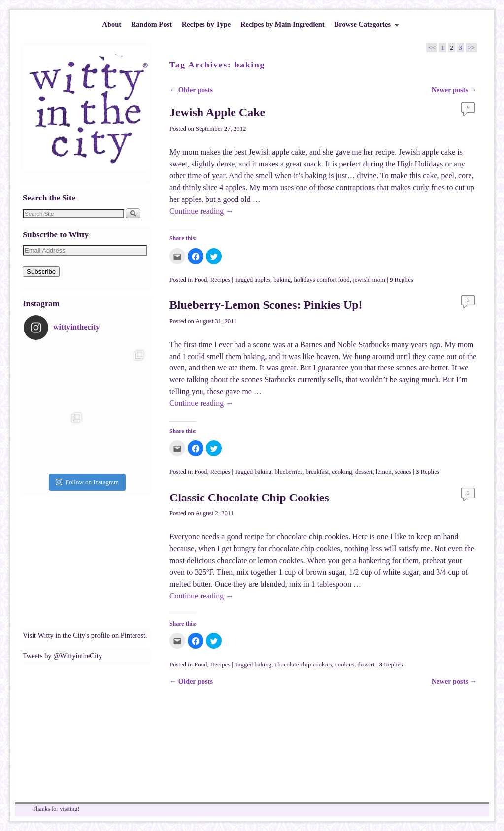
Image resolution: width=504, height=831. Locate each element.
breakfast (318, 472)
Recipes (220, 280)
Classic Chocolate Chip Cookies (249, 498)
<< (432, 48)
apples (262, 280)
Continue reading (202, 211)
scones (403, 472)
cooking (342, 472)
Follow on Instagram (87, 482)
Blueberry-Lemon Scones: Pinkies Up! (266, 305)
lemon (384, 472)
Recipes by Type (206, 24)
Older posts (191, 90)
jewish (361, 280)
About (112, 24)
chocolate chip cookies (303, 665)
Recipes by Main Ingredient (282, 24)
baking (282, 280)
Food (201, 280)
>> (471, 48)
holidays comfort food (321, 280)
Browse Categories (365, 27)
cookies (345, 665)
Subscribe (41, 272)
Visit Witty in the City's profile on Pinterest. (85, 635)
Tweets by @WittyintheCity (62, 656)
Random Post (151, 24)
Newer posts (454, 90)
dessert (364, 472)
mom (379, 280)
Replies (402, 280)
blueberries (288, 472)
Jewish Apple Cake (217, 112)
